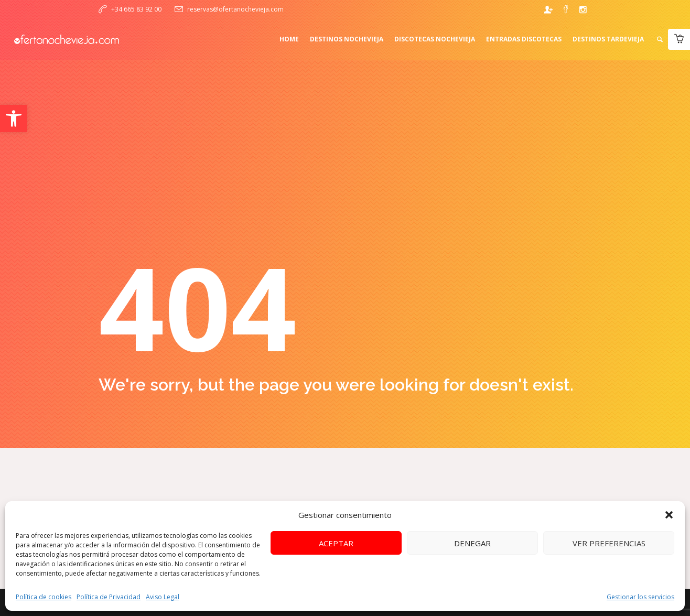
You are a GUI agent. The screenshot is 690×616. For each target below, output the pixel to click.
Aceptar (336, 543)
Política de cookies (44, 597)
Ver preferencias (609, 543)
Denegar (472, 543)
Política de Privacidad (109, 597)
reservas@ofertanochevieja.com (235, 9)
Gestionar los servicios (640, 597)
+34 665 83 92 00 (136, 9)
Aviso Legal (163, 597)
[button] (14, 118)
